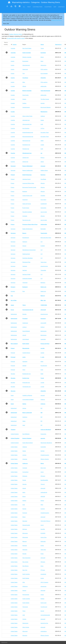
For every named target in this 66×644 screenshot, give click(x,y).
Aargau (24, 408)
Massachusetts (26, 525)
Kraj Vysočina (26, 128)
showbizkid (43, 574)
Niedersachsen (26, 254)
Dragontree (43, 434)
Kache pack (43, 603)
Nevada (24, 554)
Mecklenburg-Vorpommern (29, 250)
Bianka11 (43, 283)
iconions (43, 509)
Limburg (24, 327)
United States (14, 447)
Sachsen (25, 270)
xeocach (43, 395)
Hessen (24, 246)
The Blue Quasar (45, 99)
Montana (25, 546)
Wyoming (25, 635)
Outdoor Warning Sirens (16, 34)
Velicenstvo (43, 65)
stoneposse (43, 586)
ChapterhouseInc (45, 455)
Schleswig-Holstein (27, 278)
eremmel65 (43, 323)
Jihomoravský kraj (27, 124)
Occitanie (25, 216)
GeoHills (43, 529)
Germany (13, 229)
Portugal (13, 353)
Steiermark (25, 69)
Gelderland (25, 323)
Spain (12, 395)
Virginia (24, 619)
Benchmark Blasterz (46, 107)
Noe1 (42, 61)
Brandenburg (26, 238)
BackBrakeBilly (44, 480)
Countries (48, 7)
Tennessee (25, 607)
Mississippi (25, 537)
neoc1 (42, 472)
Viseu (24, 370)
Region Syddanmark (27, 170)
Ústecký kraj (25, 158)
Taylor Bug (43, 550)
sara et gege (44, 212)
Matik (42, 374)
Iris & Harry (43, 200)
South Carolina (26, 599)
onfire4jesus (44, 631)
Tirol (24, 73)
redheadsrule (44, 492)
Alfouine (43, 183)
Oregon (24, 590)
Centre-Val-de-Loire (27, 196)
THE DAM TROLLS (45, 521)
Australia (13, 48)
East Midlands (26, 434)
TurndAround (44, 607)
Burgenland (25, 61)
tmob (42, 370)
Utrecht (24, 335)
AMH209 (43, 496)
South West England (27, 443)
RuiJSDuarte (44, 366)
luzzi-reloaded (44, 73)
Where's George (45, 459)
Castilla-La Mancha (27, 395)
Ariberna (43, 399)
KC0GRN (43, 533)
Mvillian (42, 599)
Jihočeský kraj (26, 120)
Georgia (24, 484)
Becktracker (44, 331)
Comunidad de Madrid (28, 399)
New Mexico (25, 566)
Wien (24, 82)
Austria (12, 61)
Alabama (25, 447)
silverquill (43, 488)
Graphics (61, 7)
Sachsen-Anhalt (26, 274)
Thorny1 (43, 484)
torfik (42, 124)
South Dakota (26, 603)
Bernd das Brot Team (46, 238)
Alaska (24, 451)
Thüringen (25, 283)
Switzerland (14, 408)
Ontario (24, 99)
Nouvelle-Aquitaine (27, 212)
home (9, 2)
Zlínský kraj (25, 162)
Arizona (24, 455)
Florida (24, 480)
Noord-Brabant (26, 331)
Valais (24, 421)
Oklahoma (25, 586)
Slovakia (13, 374)
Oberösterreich (26, 65)
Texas (24, 611)
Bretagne (25, 191)
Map (55, 7)
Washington (25, 623)
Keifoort (42, 327)
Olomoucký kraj (26, 141)
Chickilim (43, 196)
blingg (42, 57)
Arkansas (25, 459)
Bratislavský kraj (26, 374)
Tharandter (43, 270)
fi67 (41, 408)
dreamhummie (44, 266)
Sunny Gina (43, 537)
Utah (24, 615)
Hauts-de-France (27, 204)
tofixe (42, 362)
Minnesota (25, 533)
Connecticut (25, 472)
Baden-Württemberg (27, 229)
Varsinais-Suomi (26, 179)
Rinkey (42, 501)
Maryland (25, 521)
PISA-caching (44, 69)
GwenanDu (43, 208)
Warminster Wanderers (46, 443)
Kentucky (25, 513)
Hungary (13, 291)
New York (25, 570)
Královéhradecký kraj (28, 132)
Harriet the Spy (44, 623)
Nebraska (25, 550)
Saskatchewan (26, 107)
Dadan (42, 120)
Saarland (25, 266)
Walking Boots (44, 170)
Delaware (25, 476)
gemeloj (43, 103)
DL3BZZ (43, 246)
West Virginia (26, 627)
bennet (42, 611)
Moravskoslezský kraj (28, 137)
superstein (43, 339)
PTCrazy (43, 570)
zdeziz (42, 162)
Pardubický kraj (26, 145)
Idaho (24, 492)
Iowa (24, 505)
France (12, 183)
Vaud (24, 425)
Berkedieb (43, 229)
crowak (42, 383)
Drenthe (24, 314)
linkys (42, 566)
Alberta (24, 86)
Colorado (25, 468)
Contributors (38, 7)
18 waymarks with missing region (16, 38)
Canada (13, 86)
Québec (24, 103)
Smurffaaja (43, 179)
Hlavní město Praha (27, 116)
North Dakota (26, 578)
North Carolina (26, 574)
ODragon (43, 476)
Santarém (25, 362)
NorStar (42, 451)
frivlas (42, 554)
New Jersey (25, 562)
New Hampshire (26, 558)
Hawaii (24, 488)
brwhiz (42, 546)
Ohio (24, 582)
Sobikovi (43, 116)
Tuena (42, 48)
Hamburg (25, 242)
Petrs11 (42, 158)
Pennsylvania (26, 595)
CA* (42, 242)
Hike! (42, 505)
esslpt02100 (44, 204)
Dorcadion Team (45, 132)
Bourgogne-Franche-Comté (29, 187)
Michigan (25, 529)
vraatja (42, 145)
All (24, 7)
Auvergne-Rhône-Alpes (28, 183)
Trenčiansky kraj (26, 387)
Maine (24, 517)
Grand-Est (25, 200)
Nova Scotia (25, 95)
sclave (42, 595)
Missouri (24, 541)
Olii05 (42, 141)
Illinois (24, 496)
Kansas (24, 509)
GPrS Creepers (44, 582)
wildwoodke (43, 86)
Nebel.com (43, 291)
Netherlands (14, 314)
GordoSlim (43, 447)
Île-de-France (26, 208)
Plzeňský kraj (26, 149)
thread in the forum (56, 20)
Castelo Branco (26, 353)
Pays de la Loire (26, 220)
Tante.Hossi (43, 262)
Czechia (13, 116)
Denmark (13, 170)
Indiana (24, 501)
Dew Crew (43, 468)
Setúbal (24, 366)
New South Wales (27, 48)
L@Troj (42, 128)
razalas (42, 353)
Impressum (4, 642)
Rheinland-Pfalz (26, 262)
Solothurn (25, 417)
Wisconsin (25, 631)
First (29, 7)
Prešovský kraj (26, 383)
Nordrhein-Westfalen (28, 258)
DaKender (43, 541)
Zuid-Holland (26, 339)
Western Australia (27, 57)
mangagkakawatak (45, 615)
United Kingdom (15, 434)
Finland (13, 179)
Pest (24, 291)
